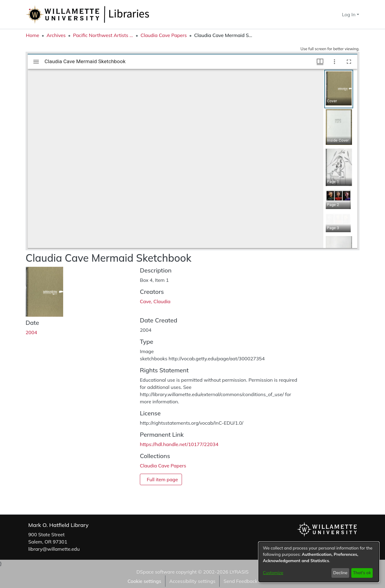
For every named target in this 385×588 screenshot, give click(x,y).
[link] (163, 466)
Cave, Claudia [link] (155, 301)
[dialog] (319, 562)
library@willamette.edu (54, 549)
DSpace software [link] (155, 572)
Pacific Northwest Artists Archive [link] (103, 35)
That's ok (362, 573)
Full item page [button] (162, 479)
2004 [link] (31, 332)
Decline (340, 573)
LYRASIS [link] (239, 572)
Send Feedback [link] (240, 581)
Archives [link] (56, 35)
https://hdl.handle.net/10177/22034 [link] (179, 444)
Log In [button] (349, 14)
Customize (273, 573)
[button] (326, 14)
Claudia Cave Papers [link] (164, 35)
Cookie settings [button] (144, 581)
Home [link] (32, 35)
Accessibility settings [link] (192, 581)
